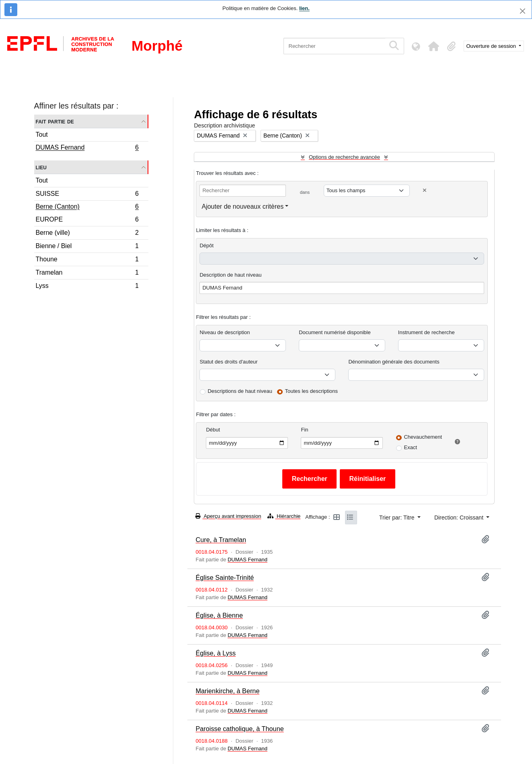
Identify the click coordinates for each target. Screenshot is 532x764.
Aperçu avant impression (228, 516)
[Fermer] (523, 11)
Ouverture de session (492, 46)
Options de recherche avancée (344, 157)
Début (213, 430)
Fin (304, 430)
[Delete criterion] (425, 190)
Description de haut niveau (230, 275)
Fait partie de (55, 121)
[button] (434, 46)
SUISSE (87, 195)
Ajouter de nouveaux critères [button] (242, 206)
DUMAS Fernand (87, 148)
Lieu (41, 167)
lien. (304, 8)
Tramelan (87, 274)
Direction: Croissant (460, 518)
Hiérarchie (284, 516)
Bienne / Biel (87, 247)
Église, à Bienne (219, 615)
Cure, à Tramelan (221, 540)
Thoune (87, 260)
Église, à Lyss (216, 653)
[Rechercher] (334, 46)
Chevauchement (423, 437)
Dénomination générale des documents (394, 362)
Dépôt (206, 245)
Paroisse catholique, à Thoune (239, 729)
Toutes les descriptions (312, 391)
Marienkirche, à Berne (227, 691)
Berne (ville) (87, 234)
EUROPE (87, 221)
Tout (42, 135)
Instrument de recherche (426, 332)
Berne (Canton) (87, 207)
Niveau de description (225, 332)
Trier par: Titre (397, 518)
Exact (410, 447)
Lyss (87, 287)
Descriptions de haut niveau (240, 391)
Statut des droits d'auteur (228, 362)
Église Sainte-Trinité (225, 577)
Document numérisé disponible (335, 332)
